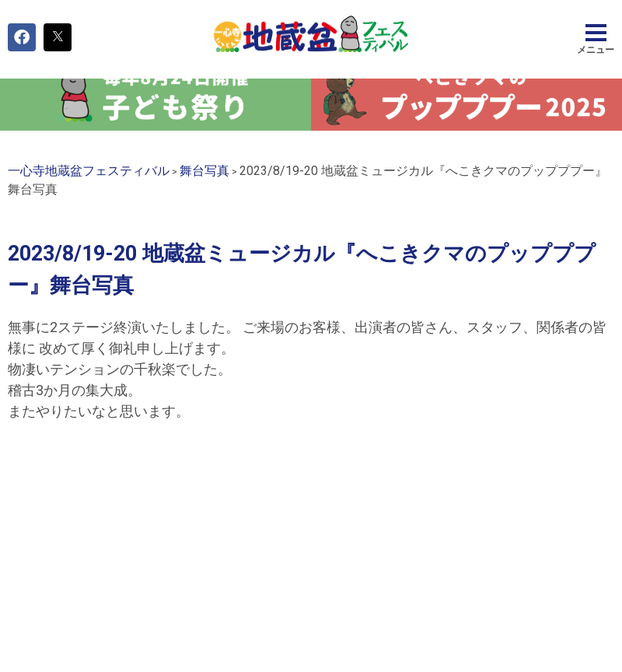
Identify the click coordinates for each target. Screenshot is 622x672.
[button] (22, 37)
